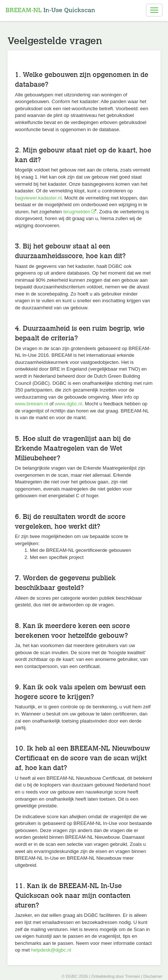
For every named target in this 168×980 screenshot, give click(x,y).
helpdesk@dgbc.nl (51, 950)
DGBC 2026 (77, 976)
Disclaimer (153, 976)
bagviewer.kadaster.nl (38, 198)
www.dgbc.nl (69, 404)
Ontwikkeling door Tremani (115, 976)
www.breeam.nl (32, 404)
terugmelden (80, 212)
